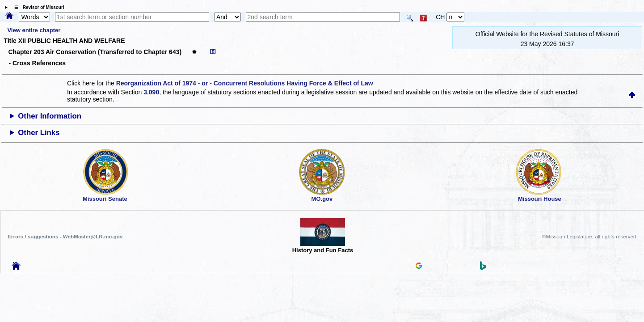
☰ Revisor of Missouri (37, 7)
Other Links (39, 133)
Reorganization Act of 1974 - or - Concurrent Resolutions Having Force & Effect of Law (245, 83)
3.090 (151, 92)
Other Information (50, 116)
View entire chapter (34, 30)
